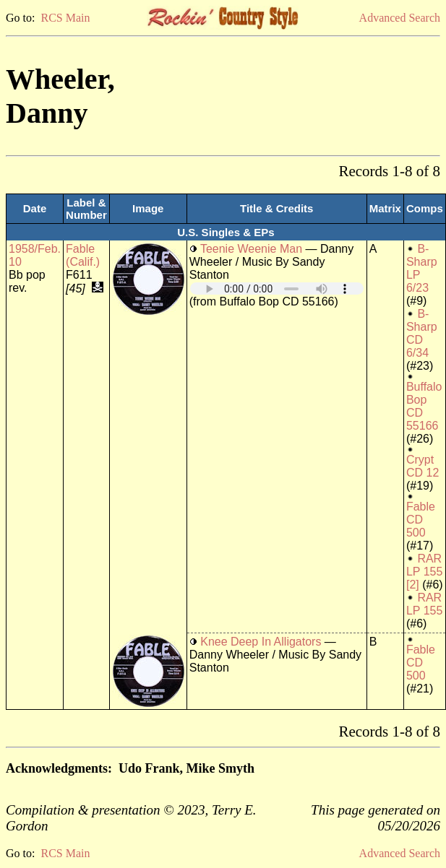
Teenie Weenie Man (251, 249)
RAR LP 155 (424, 604)
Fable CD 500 (421, 520)
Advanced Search (400, 18)
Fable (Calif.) (83, 255)
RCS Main (65, 18)
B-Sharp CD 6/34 (422, 333)
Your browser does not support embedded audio (277, 288)
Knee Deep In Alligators (261, 642)
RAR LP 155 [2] (424, 572)
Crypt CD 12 (423, 466)
